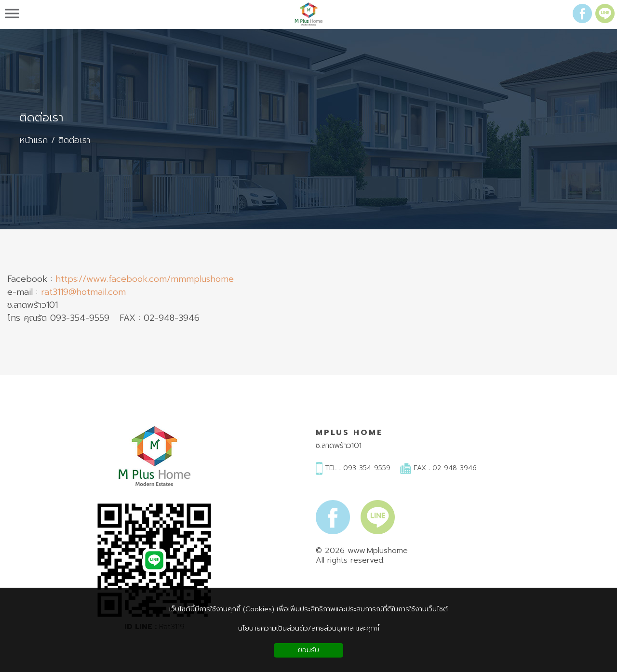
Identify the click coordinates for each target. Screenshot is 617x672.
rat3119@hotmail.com (83, 292)
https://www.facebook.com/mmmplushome (145, 279)
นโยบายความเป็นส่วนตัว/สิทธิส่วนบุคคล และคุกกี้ (309, 628)
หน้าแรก (34, 140)
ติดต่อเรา (41, 118)
